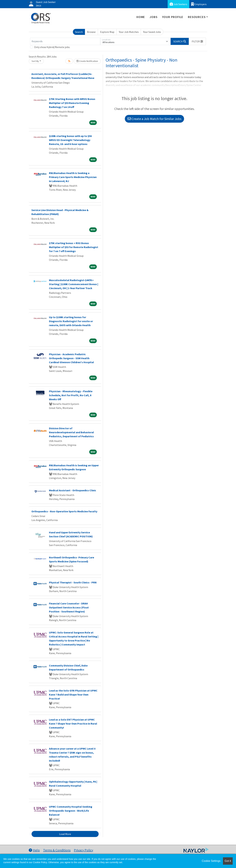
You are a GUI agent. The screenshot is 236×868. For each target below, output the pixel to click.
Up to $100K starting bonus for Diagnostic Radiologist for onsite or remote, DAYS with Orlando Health (71, 321)
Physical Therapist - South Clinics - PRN (73, 582)
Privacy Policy (83, 850)
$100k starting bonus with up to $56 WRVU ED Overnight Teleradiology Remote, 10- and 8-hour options (70, 140)
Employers (199, 4)
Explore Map (107, 32)
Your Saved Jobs (152, 32)
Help (34, 850)
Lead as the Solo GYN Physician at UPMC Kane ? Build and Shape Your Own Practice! (73, 695)
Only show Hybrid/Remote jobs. (52, 47)
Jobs (153, 17)
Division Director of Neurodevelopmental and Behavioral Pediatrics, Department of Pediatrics (71, 432)
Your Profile (173, 17)
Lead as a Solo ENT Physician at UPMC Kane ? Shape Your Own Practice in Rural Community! (73, 724)
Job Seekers (178, 4)
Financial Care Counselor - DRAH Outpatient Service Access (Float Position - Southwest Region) (69, 607)
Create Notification (87, 61)
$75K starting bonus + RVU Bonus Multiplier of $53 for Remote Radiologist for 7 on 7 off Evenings (74, 247)
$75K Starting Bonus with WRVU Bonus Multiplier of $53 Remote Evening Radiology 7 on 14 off (72, 103)
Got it (228, 861)
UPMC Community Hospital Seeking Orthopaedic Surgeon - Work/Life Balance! (71, 811)
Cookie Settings (211, 861)
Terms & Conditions (57, 850)
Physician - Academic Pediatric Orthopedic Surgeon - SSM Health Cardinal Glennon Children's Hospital (71, 358)
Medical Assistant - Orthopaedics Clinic (73, 490)
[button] (197, 41)
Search (79, 32)
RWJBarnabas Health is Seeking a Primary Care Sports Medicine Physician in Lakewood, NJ (73, 177)
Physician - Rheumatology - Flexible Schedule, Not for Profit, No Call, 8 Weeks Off (71, 395)
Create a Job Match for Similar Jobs (154, 119)
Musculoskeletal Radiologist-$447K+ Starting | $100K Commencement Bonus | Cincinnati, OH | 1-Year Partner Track (74, 284)
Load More (65, 834)
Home (141, 17)
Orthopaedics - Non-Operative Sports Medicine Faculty (64, 511)
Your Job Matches (129, 32)
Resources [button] (197, 17)
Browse (91, 32)
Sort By (35, 61)
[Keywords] (65, 41)
